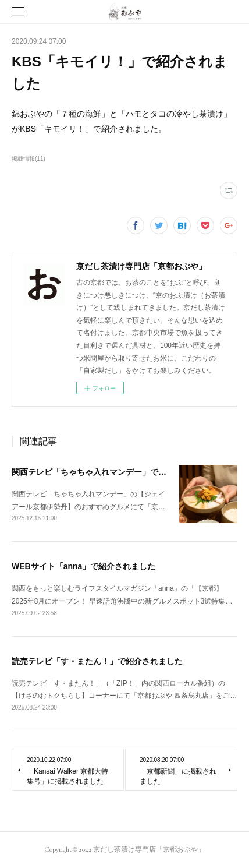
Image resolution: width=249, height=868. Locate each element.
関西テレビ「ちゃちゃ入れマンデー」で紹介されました (113, 472)
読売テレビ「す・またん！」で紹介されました (97, 661)
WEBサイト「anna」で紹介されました (83, 566)
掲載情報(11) (29, 159)
